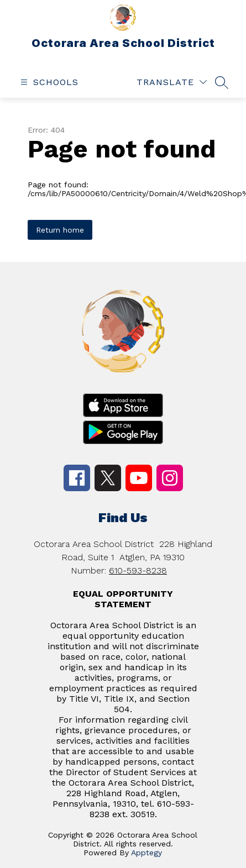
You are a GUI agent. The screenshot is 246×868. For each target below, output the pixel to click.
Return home (60, 230)
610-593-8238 (138, 570)
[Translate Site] (172, 82)
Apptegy (146, 853)
